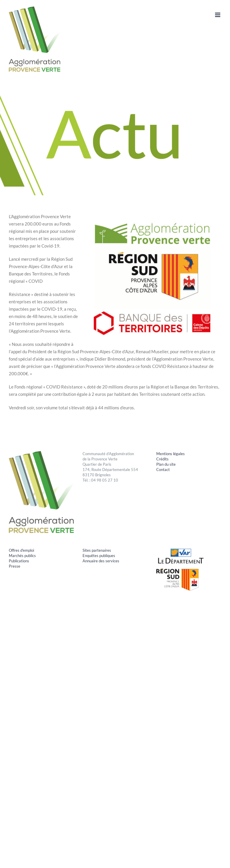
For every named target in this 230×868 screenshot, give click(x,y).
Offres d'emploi (21, 550)
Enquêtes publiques (99, 556)
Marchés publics (22, 556)
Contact (163, 470)
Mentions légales (171, 454)
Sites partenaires (97, 550)
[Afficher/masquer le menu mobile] (218, 15)
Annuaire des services (101, 561)
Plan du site (166, 464)
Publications (19, 561)
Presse (15, 566)
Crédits (162, 459)
